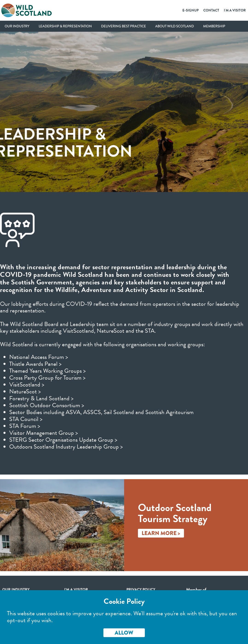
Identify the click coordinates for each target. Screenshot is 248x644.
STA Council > (26, 419)
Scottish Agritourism (169, 412)
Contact (211, 10)
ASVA (73, 412)
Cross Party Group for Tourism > (47, 378)
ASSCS (92, 412)
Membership (214, 26)
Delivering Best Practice (124, 26)
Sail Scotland (119, 412)
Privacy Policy (141, 590)
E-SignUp (191, 10)
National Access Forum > (39, 357)
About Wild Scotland (175, 26)
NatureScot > (25, 391)
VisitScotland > (27, 385)
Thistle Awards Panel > (35, 364)
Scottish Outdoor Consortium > (47, 405)
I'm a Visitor (235, 10)
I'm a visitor (76, 590)
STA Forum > (25, 426)
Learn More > (161, 533)
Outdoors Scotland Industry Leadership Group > (66, 447)
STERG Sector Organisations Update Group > (63, 440)
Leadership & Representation (65, 26)
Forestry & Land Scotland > (41, 398)
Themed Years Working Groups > (47, 371)
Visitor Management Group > (44, 433)
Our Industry (17, 26)
